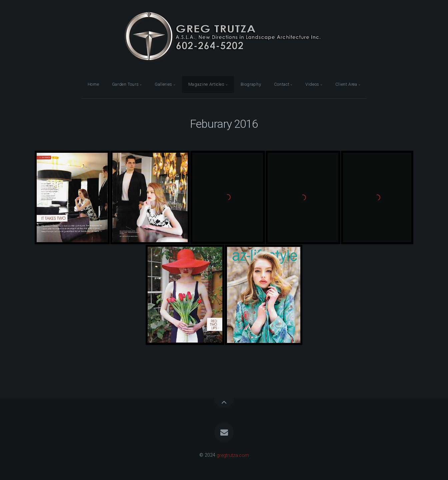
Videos (312, 84)
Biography (251, 84)
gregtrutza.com (233, 455)
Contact (282, 84)
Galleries (163, 84)
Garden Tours (125, 84)
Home (93, 84)
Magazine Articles (206, 84)
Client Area (346, 84)
